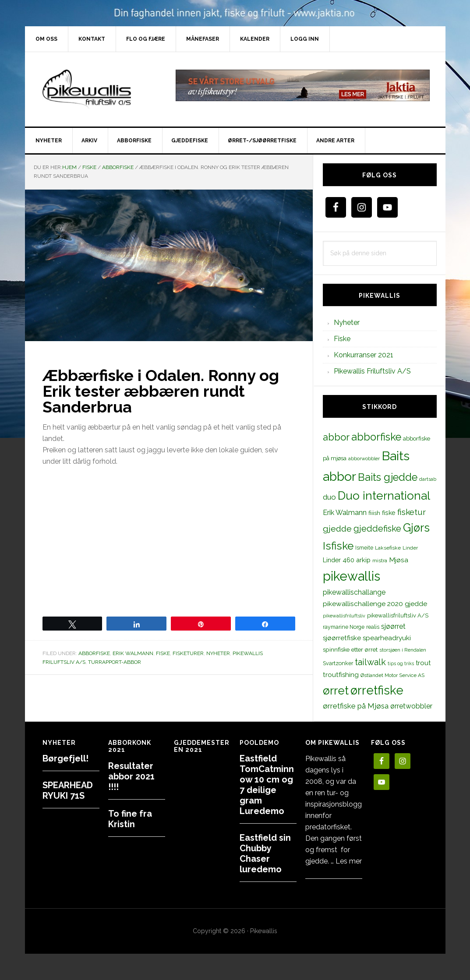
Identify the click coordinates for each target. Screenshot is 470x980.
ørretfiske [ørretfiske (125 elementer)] (377, 690)
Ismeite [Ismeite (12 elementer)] (364, 548)
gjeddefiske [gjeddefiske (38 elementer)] (377, 529)
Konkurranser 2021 (364, 355)
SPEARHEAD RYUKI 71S (68, 790)
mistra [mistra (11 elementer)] (380, 561)
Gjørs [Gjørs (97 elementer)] (416, 528)
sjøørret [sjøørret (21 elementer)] (393, 626)
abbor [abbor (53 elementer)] (336, 437)
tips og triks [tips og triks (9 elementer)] (401, 663)
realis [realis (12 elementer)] (373, 627)
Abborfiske (94, 653)
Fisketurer (188, 653)
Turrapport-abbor (115, 662)
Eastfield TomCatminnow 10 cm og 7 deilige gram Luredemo (267, 785)
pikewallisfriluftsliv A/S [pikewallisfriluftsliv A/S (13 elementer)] (398, 615)
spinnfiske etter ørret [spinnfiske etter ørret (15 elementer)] (350, 649)
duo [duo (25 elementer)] (329, 497)
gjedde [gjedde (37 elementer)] (337, 529)
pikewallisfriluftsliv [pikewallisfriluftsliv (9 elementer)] (344, 616)
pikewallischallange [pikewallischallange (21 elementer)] (354, 592)
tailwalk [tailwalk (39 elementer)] (370, 662)
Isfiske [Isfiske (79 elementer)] (338, 546)
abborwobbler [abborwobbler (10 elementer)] (364, 458)
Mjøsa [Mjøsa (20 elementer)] (399, 560)
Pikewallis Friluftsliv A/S (372, 371)
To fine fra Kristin (130, 819)
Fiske (163, 653)
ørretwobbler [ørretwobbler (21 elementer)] (411, 706)
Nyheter (218, 653)
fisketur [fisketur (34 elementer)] (412, 512)
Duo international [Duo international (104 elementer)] (384, 495)
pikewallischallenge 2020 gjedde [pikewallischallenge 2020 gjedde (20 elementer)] (375, 604)
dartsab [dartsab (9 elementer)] (428, 479)
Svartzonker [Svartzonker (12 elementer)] (338, 663)
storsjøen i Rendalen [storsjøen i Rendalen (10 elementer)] (403, 650)
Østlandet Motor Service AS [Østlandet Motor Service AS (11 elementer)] (392, 675)
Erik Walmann (133, 653)
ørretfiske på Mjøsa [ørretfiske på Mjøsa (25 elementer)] (356, 706)
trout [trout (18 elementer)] (423, 663)
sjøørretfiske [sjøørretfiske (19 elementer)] (342, 638)
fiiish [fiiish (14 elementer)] (374, 513)
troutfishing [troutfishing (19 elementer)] (341, 675)
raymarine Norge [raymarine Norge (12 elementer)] (344, 627)
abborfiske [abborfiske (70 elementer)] (376, 437)
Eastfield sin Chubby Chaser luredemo (265, 853)
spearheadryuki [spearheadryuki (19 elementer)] (387, 638)
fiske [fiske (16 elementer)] (389, 513)
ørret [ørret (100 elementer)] (336, 691)
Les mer (349, 861)
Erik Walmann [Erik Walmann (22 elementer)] (345, 513)
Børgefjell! (65, 758)
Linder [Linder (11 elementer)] (410, 548)
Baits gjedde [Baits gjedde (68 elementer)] (388, 477)
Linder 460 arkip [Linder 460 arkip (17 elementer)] (347, 560)
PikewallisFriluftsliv (99, 89)
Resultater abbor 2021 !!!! (131, 776)
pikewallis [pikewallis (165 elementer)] (352, 576)
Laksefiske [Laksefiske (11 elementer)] (388, 548)
